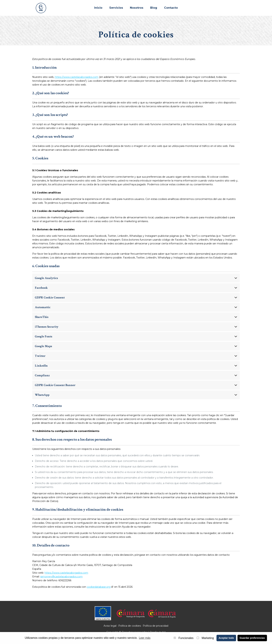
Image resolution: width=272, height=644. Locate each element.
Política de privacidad (156, 626)
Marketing (205, 638)
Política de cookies (130, 626)
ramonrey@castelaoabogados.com (61, 577)
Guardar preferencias (252, 638)
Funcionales (184, 638)
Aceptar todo (226, 638)
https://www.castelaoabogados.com (77, 77)
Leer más (145, 638)
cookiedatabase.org (99, 587)
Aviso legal (110, 626)
